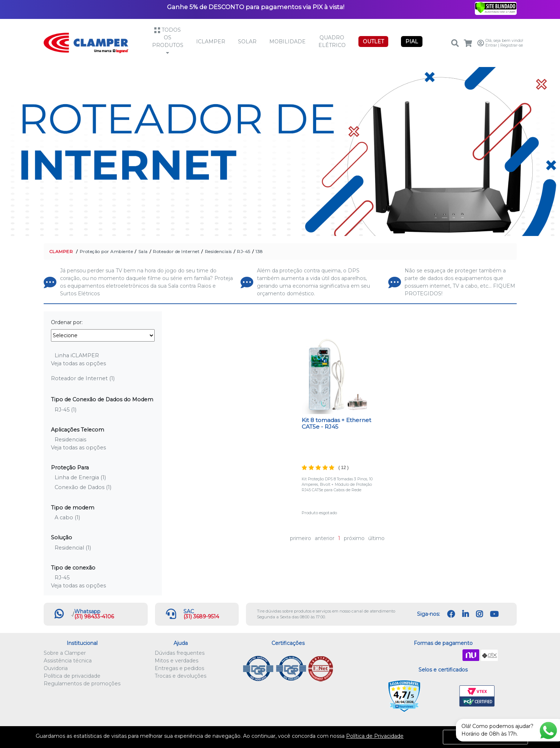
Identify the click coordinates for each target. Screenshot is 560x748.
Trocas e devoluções (180, 676)
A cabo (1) (67, 517)
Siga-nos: (428, 614)
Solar (247, 42)
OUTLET (373, 42)
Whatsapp (87, 611)
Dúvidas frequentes (180, 653)
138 (259, 251)
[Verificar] (496, 7)
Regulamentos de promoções (82, 684)
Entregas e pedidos (179, 668)
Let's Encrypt (442, 696)
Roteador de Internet (176, 251)
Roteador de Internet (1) (83, 378)
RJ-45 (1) (65, 410)
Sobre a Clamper (65, 653)
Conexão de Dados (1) (83, 487)
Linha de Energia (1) (80, 477)
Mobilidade (287, 42)
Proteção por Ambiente (106, 251)
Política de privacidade (72, 676)
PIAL (412, 42)
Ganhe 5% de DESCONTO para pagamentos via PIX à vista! (256, 7)
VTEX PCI (477, 696)
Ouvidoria (56, 668)
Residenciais (218, 251)
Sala (143, 251)
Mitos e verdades (176, 661)
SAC (189, 611)
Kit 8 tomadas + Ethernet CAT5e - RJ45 (336, 423)
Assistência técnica (68, 661)
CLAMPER (61, 251)
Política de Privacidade (375, 736)
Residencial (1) (73, 548)
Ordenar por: (67, 322)
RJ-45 (244, 251)
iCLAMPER (211, 42)
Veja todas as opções (78, 363)
